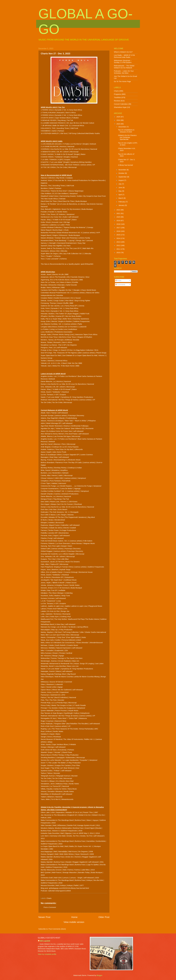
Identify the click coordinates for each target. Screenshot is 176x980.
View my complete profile (47, 954)
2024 (119, 120)
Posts (118, 280)
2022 (119, 210)
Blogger (99, 975)
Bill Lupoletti (45, 941)
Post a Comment (50, 907)
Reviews (117, 101)
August (121, 180)
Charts (49, 898)
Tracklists (117, 97)
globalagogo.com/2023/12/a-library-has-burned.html (69, 888)
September (123, 177)
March (121, 198)
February (122, 202)
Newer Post (44, 917)
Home (74, 917)
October (122, 173)
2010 (119, 253)
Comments (120, 285)
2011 (119, 249)
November (123, 170)
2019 (119, 221)
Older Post (104, 917)
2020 (119, 217)
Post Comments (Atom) (57, 929)
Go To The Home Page (122, 81)
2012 (119, 245)
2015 (119, 235)
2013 (119, 242)
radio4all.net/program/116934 (59, 891)
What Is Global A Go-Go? (123, 52)
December (123, 127)
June (121, 188)
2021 (119, 213)
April (120, 195)
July (120, 184)
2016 (119, 231)
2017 (119, 228)
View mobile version (74, 922)
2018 (119, 224)
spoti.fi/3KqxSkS (87, 264)
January (122, 205)
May (120, 191)
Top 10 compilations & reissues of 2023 (126, 131)
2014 (119, 238)
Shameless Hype (120, 107)
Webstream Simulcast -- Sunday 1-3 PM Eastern (123, 62)
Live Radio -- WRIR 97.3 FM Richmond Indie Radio (124, 56)
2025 (119, 117)
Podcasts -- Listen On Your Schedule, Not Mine (124, 72)
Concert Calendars (121, 104)
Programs (118, 94)
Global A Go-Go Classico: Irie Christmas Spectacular (127, 137)
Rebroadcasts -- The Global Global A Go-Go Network (124, 67)
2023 (119, 124)
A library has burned (125, 165)
